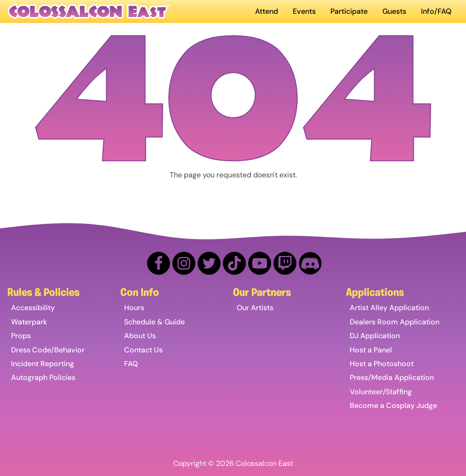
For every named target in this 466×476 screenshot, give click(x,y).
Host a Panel (371, 350)
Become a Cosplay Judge (393, 405)
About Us (140, 336)
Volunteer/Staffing (381, 392)
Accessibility (33, 308)
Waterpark (29, 322)
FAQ (131, 364)
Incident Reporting (43, 364)
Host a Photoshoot (382, 364)
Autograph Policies (43, 377)
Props (21, 336)
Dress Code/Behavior (48, 350)
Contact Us (143, 350)
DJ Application (375, 336)
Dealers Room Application (395, 322)
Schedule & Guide (154, 322)
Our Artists (255, 308)
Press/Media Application (392, 377)
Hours (134, 308)
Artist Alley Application (389, 308)
